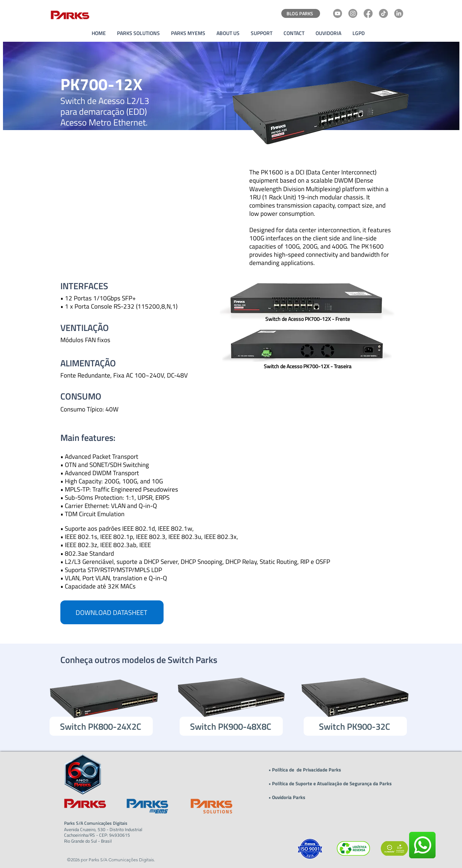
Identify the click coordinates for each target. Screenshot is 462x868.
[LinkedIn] (399, 13)
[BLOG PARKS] (301, 13)
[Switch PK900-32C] (355, 726)
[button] (228, 33)
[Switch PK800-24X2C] (101, 726)
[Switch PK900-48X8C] (231, 726)
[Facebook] (368, 13)
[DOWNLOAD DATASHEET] (112, 612)
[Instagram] (353, 13)
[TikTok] (383, 13)
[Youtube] (338, 13)
